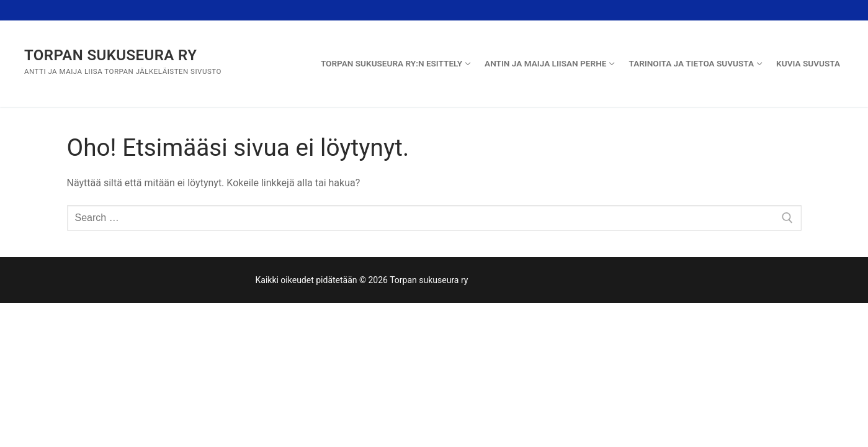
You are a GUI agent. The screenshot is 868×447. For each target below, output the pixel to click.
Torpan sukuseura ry (110, 55)
